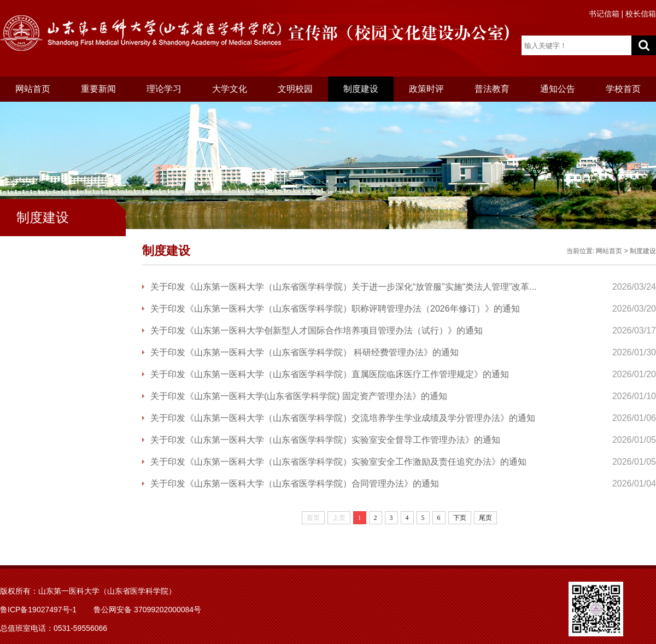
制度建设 (361, 89)
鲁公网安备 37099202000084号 (147, 610)
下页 (460, 518)
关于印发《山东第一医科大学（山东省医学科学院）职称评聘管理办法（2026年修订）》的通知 (335, 309)
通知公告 (558, 89)
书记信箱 (604, 14)
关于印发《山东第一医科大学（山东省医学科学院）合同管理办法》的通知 (295, 484)
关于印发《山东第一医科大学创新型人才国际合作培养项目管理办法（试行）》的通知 (317, 330)
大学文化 (230, 89)
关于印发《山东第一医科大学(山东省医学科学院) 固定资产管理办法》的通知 (299, 396)
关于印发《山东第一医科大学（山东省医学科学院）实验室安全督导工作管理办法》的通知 (325, 440)
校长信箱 (641, 14)
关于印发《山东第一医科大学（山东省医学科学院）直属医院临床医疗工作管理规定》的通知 (330, 374)
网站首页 (33, 89)
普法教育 (492, 89)
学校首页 (623, 89)
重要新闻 (98, 89)
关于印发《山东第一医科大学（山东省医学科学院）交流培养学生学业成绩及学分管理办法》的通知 (343, 418)
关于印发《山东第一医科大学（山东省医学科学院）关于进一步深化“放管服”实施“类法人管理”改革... (344, 287)
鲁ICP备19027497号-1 (38, 610)
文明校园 (295, 89)
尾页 (485, 518)
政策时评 (426, 89)
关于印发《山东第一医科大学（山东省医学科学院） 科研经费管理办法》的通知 (304, 352)
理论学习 (164, 89)
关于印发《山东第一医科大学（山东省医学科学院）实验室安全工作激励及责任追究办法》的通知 (338, 462)
